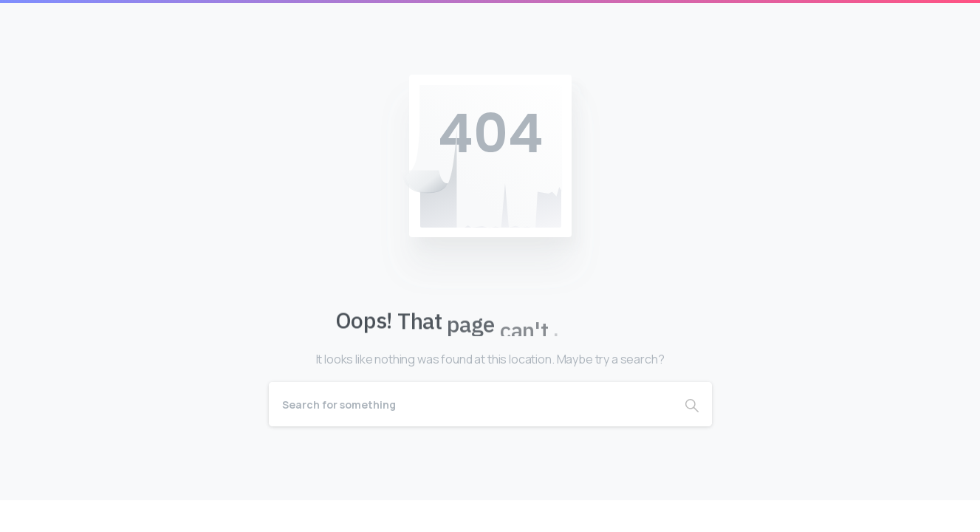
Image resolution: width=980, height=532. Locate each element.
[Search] (470, 404)
